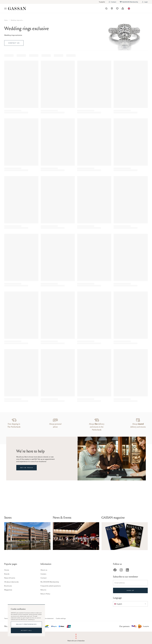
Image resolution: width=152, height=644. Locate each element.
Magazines (8, 590)
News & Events (10, 578)
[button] (129, 9)
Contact (44, 578)
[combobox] (129, 9)
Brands (7, 574)
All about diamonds (11, 582)
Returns (43, 590)
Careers (43, 574)
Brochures (8, 586)
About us (44, 570)
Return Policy (45, 594)
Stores (7, 570)
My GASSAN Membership (50, 582)
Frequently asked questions (51, 586)
